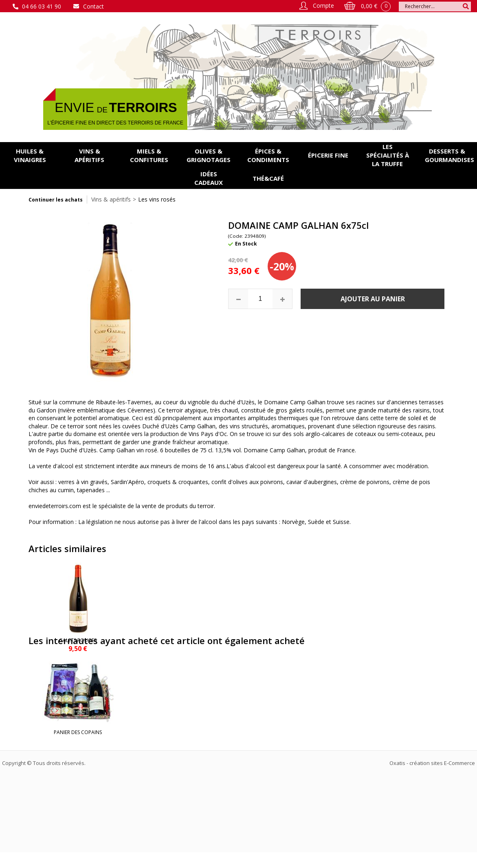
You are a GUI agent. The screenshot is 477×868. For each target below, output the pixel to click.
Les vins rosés (157, 199)
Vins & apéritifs (89, 155)
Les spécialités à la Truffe (388, 155)
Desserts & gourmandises (450, 155)
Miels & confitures (149, 155)
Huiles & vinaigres (30, 155)
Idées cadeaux (209, 178)
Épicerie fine (328, 155)
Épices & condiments (268, 155)
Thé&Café (268, 178)
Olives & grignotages (209, 155)
